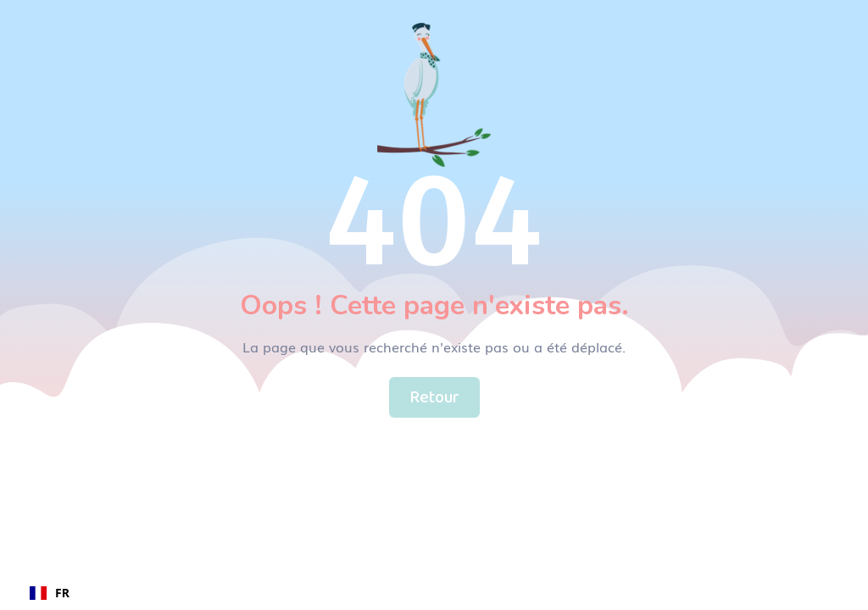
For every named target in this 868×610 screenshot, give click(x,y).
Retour (434, 397)
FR (50, 593)
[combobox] (50, 593)
